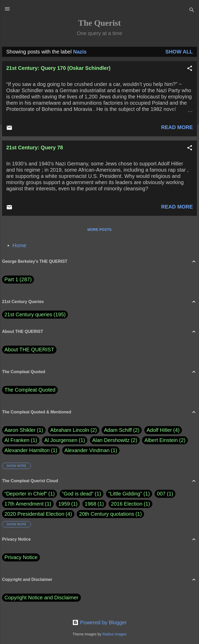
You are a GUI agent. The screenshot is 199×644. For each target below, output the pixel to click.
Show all (179, 52)
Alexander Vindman (91, 450)
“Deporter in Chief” (26, 494)
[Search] (192, 11)
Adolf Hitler (163, 430)
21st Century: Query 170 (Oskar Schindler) (58, 68)
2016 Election (127, 504)
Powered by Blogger (99, 622)
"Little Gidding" (125, 494)
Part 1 (18, 280)
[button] (190, 69)
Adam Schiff (122, 430)
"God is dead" (78, 494)
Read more (177, 127)
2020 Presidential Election (34, 514)
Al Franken (21, 440)
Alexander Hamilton (31, 450)
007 (161, 494)
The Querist (99, 23)
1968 (91, 504)
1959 (64, 504)
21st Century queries (28, 314)
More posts (99, 230)
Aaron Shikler (24, 430)
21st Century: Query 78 (35, 147)
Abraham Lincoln (74, 430)
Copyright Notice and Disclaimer (41, 598)
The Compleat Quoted (30, 390)
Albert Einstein (165, 440)
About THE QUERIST (29, 350)
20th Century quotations (106, 514)
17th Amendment (24, 504)
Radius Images (114, 634)
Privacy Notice (21, 557)
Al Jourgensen (65, 440)
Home (19, 245)
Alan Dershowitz (115, 440)
